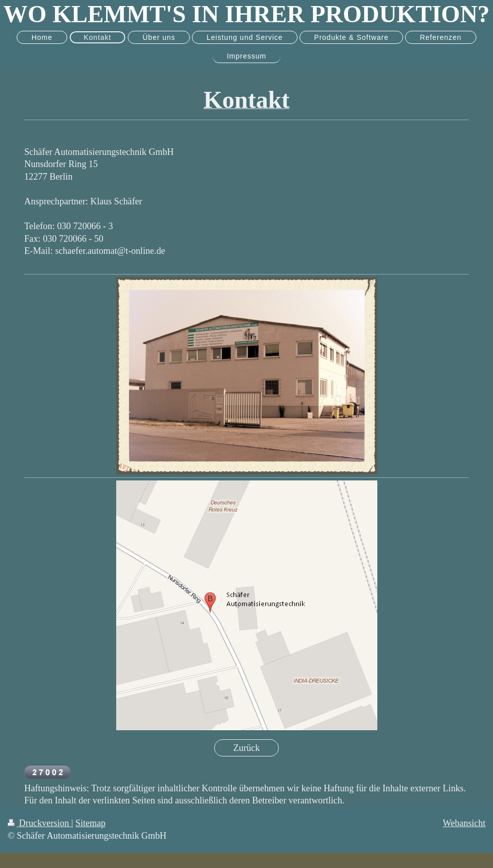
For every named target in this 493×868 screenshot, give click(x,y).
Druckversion (39, 823)
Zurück (247, 748)
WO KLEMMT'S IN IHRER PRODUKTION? (247, 14)
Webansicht (464, 823)
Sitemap (90, 823)
